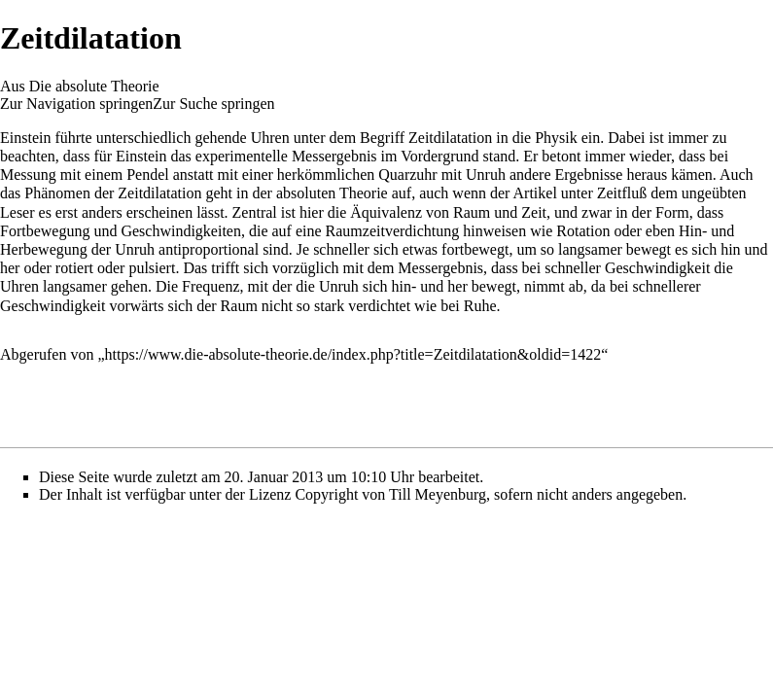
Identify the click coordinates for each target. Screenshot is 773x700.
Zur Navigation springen (76, 104)
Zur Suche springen (213, 104)
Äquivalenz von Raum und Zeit (448, 212)
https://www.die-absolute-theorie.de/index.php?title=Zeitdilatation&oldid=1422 (353, 354)
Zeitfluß (622, 193)
